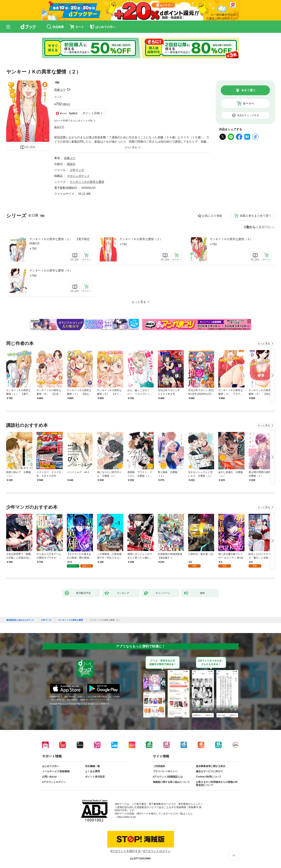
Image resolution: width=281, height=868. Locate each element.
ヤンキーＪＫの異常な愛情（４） (51, 270)
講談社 (71, 164)
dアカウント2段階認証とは (168, 777)
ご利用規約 (159, 766)
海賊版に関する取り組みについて (171, 782)
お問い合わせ (49, 777)
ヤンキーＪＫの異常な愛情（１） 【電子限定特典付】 (59, 241)
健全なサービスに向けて (209, 771)
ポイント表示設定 (95, 777)
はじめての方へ (51, 766)
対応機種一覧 (93, 766)
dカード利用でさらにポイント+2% (73, 121)
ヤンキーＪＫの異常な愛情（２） (141, 239)
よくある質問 (93, 771)
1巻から (250, 227)
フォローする (69, 90)
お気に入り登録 (212, 216)
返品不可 (59, 127)
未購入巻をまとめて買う (256, 216)
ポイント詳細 (91, 113)
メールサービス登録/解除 (56, 771)
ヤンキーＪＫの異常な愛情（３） (231, 239)
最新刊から (267, 227)
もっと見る (264, 344)
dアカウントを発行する (126, 851)
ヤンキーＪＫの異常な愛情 (87, 182)
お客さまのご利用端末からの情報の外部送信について (217, 784)
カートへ (248, 103)
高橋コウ (60, 90)
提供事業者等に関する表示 (211, 766)
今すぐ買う (248, 90)
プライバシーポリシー (165, 771)
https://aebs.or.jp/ (126, 817)
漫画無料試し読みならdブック (20, 620)
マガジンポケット (78, 176)
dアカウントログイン (54, 782)
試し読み (30, 147)
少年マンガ (77, 170)
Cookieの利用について (209, 777)
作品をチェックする (248, 115)
